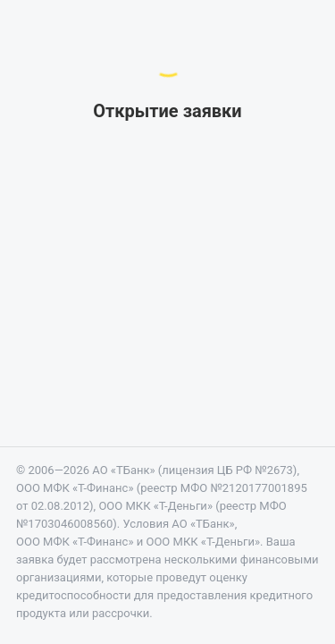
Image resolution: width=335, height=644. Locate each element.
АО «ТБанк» (123, 470)
